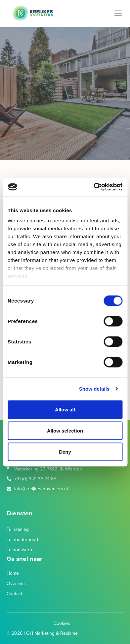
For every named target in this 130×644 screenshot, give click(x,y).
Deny (65, 451)
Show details (94, 389)
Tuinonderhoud (22, 540)
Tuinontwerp (19, 550)
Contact (14, 594)
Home (13, 573)
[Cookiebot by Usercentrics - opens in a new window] (94, 187)
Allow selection (65, 430)
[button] (118, 13)
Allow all (65, 409)
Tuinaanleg (18, 529)
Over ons (16, 583)
